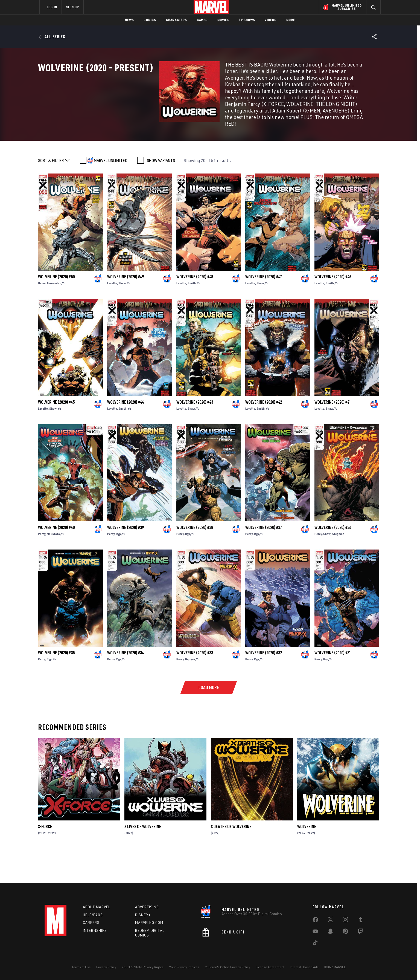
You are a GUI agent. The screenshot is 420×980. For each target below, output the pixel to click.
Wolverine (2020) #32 (264, 683)
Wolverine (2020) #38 (195, 557)
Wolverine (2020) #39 (126, 557)
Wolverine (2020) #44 (126, 432)
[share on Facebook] (315, 921)
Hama (42, 313)
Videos (270, 20)
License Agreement (270, 967)
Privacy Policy (106, 967)
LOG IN (52, 7)
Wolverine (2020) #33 (195, 683)
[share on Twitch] (360, 932)
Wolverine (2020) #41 (333, 432)
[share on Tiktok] (315, 944)
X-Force (45, 857)
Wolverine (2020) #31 (333, 683)
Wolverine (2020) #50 (56, 307)
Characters (177, 20)
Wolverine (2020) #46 (333, 307)
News (129, 20)
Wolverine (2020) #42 (264, 432)
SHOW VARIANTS (161, 190)
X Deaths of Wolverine (231, 857)
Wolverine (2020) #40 (56, 557)
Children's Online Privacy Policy (227, 967)
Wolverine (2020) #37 (264, 557)
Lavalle (112, 313)
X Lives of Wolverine (143, 857)
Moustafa (53, 564)
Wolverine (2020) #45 (56, 432)
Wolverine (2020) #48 (195, 307)
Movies (223, 20)
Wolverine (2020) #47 (264, 307)
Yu (64, 313)
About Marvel (97, 907)
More (291, 20)
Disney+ (143, 915)
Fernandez (54, 313)
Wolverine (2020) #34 (126, 683)
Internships (95, 930)
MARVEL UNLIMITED (111, 190)
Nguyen (190, 689)
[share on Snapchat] (330, 932)
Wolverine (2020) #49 (126, 307)
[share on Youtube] (315, 932)
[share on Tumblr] (360, 921)
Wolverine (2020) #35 (56, 683)
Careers (91, 923)
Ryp (118, 564)
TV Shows (247, 20)
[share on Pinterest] (345, 932)
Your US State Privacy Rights (143, 967)
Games (202, 20)
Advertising (147, 907)
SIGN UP (72, 7)
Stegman (338, 564)
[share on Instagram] (345, 921)
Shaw (122, 313)
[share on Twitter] (330, 921)
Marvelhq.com (149, 923)
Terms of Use (81, 967)
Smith (192, 313)
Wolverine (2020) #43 (195, 432)
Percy (42, 564)
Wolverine (307, 857)
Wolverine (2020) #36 (333, 557)
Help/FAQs (93, 915)
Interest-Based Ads (304, 967)
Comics (150, 20)
